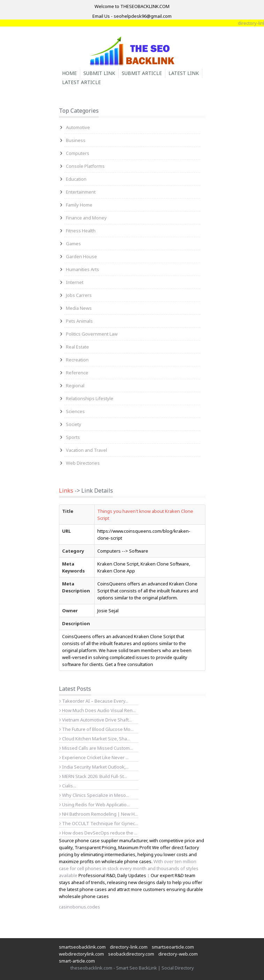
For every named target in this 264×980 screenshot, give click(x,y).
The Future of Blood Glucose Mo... (96, 729)
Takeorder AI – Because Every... (94, 701)
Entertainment (81, 192)
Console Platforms (85, 166)
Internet (75, 282)
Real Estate (77, 347)
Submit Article (142, 73)
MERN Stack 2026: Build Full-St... (93, 776)
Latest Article (81, 82)
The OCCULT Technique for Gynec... (99, 823)
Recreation (77, 360)
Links (66, 491)
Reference (77, 373)
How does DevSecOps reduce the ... (98, 833)
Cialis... (68, 786)
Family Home (79, 205)
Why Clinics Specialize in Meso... (94, 795)
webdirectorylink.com (81, 954)
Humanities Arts (82, 269)
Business (76, 140)
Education (76, 179)
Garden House (81, 256)
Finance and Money (86, 218)
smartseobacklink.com (82, 947)
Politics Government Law (92, 334)
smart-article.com (77, 961)
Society (74, 424)
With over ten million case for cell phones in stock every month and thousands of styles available (129, 868)
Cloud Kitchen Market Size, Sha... (95, 739)
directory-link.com (129, 947)
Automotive (78, 127)
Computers (78, 153)
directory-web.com (178, 954)
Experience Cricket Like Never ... (94, 757)
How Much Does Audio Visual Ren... (97, 710)
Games (73, 244)
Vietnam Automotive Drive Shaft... (96, 720)
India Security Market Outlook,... (94, 767)
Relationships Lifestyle (90, 398)
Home (69, 73)
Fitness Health (81, 231)
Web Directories (83, 463)
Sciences (75, 411)
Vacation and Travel (86, 450)
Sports (73, 437)
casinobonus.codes (80, 907)
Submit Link (99, 73)
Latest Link (184, 73)
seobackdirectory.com (131, 954)
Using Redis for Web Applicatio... (95, 805)
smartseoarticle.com (173, 947)
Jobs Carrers (79, 295)
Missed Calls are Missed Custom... (96, 748)
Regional (75, 386)
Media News (79, 308)
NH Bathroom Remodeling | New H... (99, 814)
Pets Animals (79, 321)
